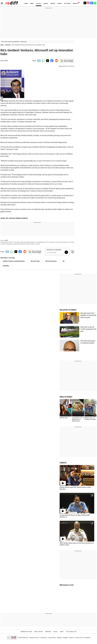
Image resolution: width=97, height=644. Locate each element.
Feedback (65, 638)
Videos (62, 632)
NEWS (32, 4)
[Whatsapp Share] (43, 61)
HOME (26, 4)
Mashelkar (6, 266)
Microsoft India (35, 261)
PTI (7, 61)
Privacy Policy (52, 638)
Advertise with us (34, 638)
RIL (64, 261)
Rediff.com (25, 638)
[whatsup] (95, 3)
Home (2, 45)
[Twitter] (85, 3)
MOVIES (46, 4)
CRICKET (53, 4)
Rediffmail (48, 632)
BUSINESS (39, 4)
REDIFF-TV (76, 4)
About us (72, 638)
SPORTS (60, 4)
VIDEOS (63, 463)
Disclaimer (44, 638)
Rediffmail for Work (26, 632)
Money (55, 632)
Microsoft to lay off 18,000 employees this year (88, 329)
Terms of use (79, 638)
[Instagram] (88, 3)
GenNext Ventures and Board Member (14, 261)
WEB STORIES (66, 397)
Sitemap (59, 638)
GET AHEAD (67, 4)
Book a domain (39, 632)
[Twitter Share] (47, 61)
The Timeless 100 (71, 632)
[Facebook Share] (52, 61)
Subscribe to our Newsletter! (54, 250)
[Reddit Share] (56, 61)
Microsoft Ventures (51, 261)
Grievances (87, 638)
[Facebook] (92, 3)
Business (8, 45)
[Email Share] (39, 61)
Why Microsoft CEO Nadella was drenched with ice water (88, 315)
